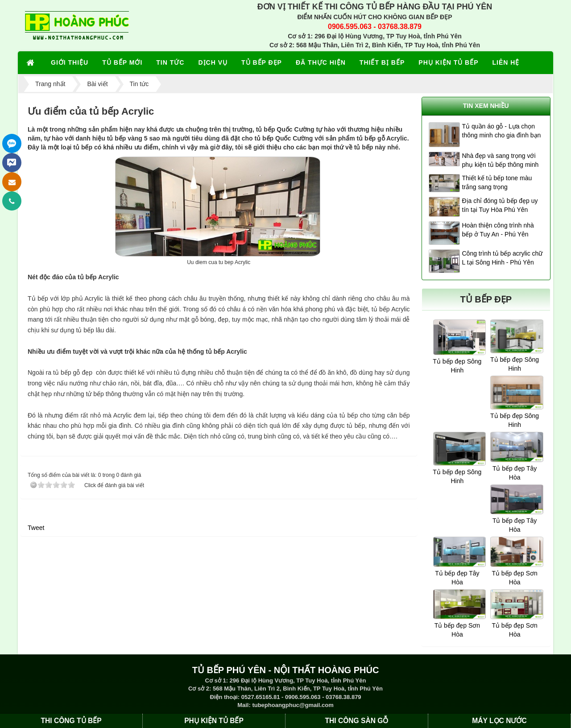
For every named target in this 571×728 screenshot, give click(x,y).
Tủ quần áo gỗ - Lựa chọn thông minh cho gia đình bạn (502, 131)
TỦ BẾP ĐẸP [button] (262, 62)
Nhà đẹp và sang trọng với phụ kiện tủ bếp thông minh (501, 160)
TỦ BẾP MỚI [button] (122, 62)
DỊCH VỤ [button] (213, 62)
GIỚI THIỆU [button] (70, 62)
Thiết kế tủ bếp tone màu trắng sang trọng (497, 182)
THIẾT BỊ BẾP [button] (382, 62)
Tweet (36, 528)
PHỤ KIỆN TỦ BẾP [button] (448, 62)
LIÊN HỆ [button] (506, 62)
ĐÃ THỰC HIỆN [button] (321, 62)
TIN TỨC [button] (170, 62)
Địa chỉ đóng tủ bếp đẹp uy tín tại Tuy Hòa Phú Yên (500, 205)
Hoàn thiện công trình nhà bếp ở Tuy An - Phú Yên (498, 230)
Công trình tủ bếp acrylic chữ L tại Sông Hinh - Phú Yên (503, 258)
